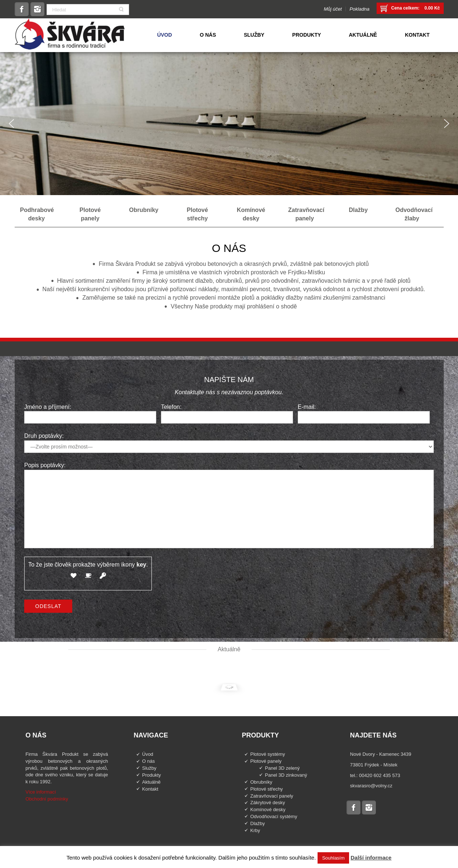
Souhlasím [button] (333, 858)
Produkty (152, 775)
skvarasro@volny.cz (371, 786)
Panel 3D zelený (283, 768)
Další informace (371, 858)
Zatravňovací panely (272, 796)
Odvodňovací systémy (274, 816)
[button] (11, 124)
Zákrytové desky (268, 803)
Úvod (148, 754)
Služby (149, 768)
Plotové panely (266, 761)
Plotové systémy (268, 754)
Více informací (41, 792)
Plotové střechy (267, 789)
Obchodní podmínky (47, 799)
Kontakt (150, 789)
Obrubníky (261, 782)
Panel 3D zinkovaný (286, 775)
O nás (149, 761)
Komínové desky (268, 810)
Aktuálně (152, 782)
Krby (255, 830)
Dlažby (258, 823)
